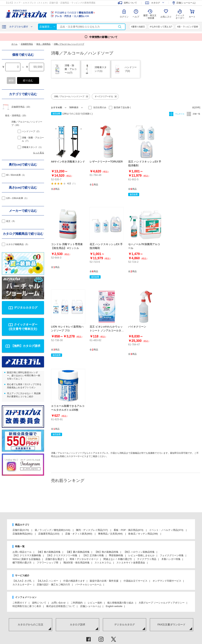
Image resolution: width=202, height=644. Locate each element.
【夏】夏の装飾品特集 (78, 552)
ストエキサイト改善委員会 (131, 563)
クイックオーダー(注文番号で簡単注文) (23, 327)
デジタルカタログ (26, 308)
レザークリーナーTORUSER (106, 162)
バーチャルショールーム (88, 584)
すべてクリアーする (106, 96)
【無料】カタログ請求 (26, 346)
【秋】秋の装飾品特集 (107, 552)
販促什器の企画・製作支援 (104, 581)
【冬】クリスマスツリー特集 (62, 555)
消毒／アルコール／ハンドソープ (71, 96)
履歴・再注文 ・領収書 (150, 17)
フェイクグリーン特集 (172, 555)
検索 (120, 27)
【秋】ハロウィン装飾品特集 (139, 552)
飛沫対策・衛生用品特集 (76, 563)
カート (192, 17)
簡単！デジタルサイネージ (84, 559)
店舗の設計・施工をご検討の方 (53, 584)
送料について (39, 603)
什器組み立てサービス (136, 581)
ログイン (124, 17)
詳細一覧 (196, 114)
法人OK (72, 16)
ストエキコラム (103, 563)
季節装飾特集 (116, 555)
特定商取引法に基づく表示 (27, 606)
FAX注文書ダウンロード (172, 624)
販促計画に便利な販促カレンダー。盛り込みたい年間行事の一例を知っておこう (24, 376)
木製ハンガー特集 (171, 559)
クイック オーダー (180, 14)
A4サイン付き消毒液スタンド (68, 162)
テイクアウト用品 (147, 559)
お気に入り (166, 17)
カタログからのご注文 (30, 624)
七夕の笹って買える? (162, 27)
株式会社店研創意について (61, 606)
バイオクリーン (137, 327)
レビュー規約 (95, 603)
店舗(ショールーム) (90, 606)
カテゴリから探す (19, 27)
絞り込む (28, 80)
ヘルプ (136, 17)
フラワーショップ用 (47, 563)
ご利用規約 (77, 603)
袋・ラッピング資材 (188, 27)
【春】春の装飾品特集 (49, 552)
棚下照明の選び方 (22, 563)
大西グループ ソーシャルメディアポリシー (162, 603)
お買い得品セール (22, 552)
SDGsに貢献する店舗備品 (26, 559)
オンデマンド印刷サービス (167, 581)
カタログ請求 (77, 624)
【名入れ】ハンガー (47, 581)
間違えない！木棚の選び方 (118, 559)
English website (114, 606)
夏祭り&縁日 (139, 27)
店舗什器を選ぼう (55, 559)
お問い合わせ (59, 603)
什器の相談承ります (74, 581)
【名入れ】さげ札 (22, 581)
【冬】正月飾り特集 (93, 555)
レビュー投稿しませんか (141, 555)
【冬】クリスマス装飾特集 (27, 555)
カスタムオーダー (22, 584)
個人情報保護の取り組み (120, 603)
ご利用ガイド (20, 603)
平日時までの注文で (75, 13)
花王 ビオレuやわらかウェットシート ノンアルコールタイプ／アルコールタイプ (107, 330)
